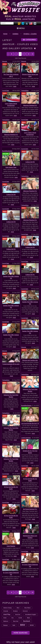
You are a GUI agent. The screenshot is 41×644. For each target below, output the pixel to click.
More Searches (20, 602)
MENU (20, 28)
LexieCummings (26, 390)
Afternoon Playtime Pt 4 (30, 105)
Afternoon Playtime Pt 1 (30, 214)
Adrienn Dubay (8, 577)
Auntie (20, 587)
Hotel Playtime (11, 478)
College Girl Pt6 (30, 162)
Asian (5, 587)
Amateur (15, 580)
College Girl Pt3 (30, 238)
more (15, 86)
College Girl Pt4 (11, 216)
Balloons (6, 590)
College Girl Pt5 (11, 191)
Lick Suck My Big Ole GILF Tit (30, 384)
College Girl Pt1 (30, 263)
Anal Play (7, 583)
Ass (13, 587)
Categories (29, 40)
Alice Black (27, 577)
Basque (6, 594)
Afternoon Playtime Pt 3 (11, 135)
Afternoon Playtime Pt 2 (30, 189)
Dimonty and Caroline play (30, 331)
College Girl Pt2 (11, 240)
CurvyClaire (6, 91)
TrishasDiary (25, 91)
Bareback (27, 590)
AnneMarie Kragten (31, 583)
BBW (23, 594)
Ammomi (25, 580)
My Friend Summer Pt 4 (30, 443)
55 (33, 54)
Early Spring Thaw (11, 167)
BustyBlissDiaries (7, 151)
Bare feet (16, 590)
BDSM (32, 594)
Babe (28, 587)
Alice (18, 577)
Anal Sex (18, 583)
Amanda (6, 580)
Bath (14, 594)
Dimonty (5, 61)
